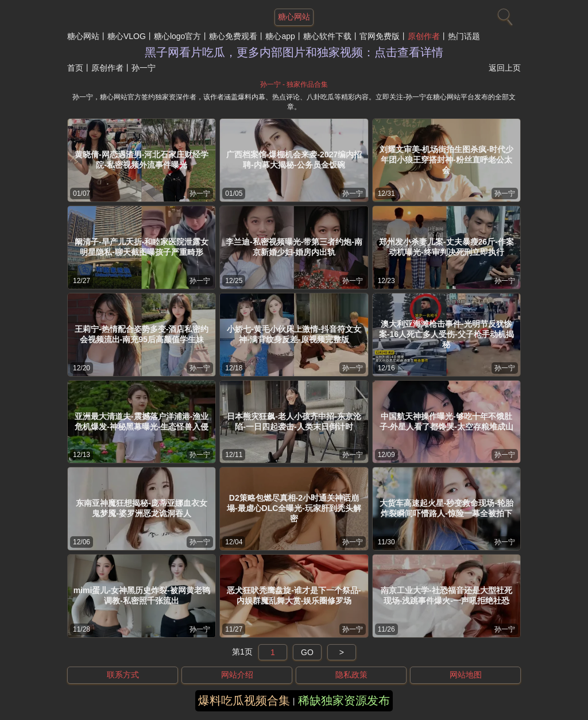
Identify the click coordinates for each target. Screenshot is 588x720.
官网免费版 (380, 36)
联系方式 (123, 675)
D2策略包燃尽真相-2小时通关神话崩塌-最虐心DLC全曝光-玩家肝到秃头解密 (294, 508)
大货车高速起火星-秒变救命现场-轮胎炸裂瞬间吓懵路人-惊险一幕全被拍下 (446, 508)
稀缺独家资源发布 (344, 700)
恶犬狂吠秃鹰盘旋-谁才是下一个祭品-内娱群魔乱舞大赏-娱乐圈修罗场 (294, 595)
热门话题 (464, 36)
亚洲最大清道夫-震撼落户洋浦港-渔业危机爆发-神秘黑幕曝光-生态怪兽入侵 (142, 421)
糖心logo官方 (177, 36)
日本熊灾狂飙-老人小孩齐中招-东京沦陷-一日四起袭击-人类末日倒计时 (294, 421)
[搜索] (504, 14)
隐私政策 (351, 675)
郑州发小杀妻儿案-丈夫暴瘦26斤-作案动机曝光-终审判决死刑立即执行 (446, 247)
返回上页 (505, 68)
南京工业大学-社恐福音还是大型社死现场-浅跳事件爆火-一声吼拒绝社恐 (446, 595)
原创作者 (424, 36)
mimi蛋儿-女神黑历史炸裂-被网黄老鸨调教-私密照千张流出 (142, 595)
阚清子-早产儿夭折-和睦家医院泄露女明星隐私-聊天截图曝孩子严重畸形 (142, 247)
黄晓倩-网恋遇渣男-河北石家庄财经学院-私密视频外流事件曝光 (142, 160)
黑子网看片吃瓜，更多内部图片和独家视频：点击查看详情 (294, 52)
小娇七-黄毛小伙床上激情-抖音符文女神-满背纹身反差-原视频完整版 (294, 334)
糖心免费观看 (233, 36)
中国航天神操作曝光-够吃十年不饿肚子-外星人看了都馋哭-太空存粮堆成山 (446, 421)
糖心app (280, 36)
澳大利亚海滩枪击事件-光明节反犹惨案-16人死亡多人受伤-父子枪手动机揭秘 (446, 334)
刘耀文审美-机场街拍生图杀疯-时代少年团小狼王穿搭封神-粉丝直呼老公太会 (446, 160)
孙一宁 (200, 193)
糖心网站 (83, 36)
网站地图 (466, 675)
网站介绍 (237, 675)
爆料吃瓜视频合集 (244, 700)
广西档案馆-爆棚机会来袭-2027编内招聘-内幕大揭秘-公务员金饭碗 (294, 160)
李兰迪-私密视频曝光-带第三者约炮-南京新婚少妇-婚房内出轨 (294, 247)
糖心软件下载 (327, 36)
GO (307, 652)
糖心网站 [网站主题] (294, 17)
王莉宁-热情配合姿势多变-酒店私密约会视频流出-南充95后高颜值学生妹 (142, 334)
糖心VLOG (127, 36)
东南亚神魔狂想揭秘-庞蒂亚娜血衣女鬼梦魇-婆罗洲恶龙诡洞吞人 (142, 508)
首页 (75, 68)
